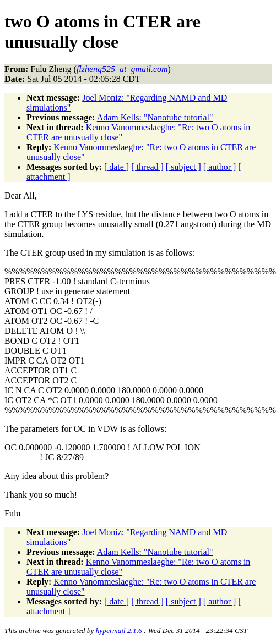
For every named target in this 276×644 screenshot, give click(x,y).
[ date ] (117, 167)
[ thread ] (147, 167)
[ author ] (220, 167)
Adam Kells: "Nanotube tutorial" (155, 117)
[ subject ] (183, 167)
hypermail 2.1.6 (119, 631)
